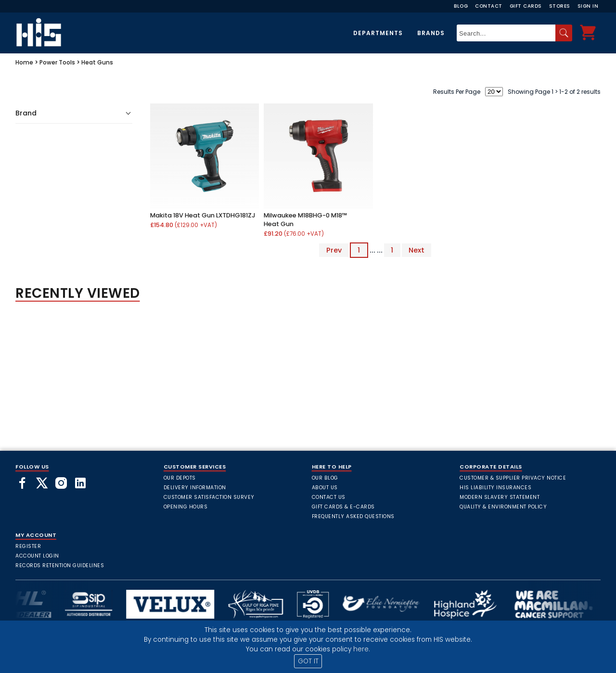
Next (417, 250)
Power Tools (57, 62)
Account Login (37, 556)
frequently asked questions (353, 516)
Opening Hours (186, 507)
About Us (325, 488)
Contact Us (329, 497)
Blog (461, 6)
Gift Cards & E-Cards (343, 507)
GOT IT (308, 661)
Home (24, 62)
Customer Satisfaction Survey (209, 497)
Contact (489, 6)
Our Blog (325, 478)
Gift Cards (526, 6)
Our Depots (180, 478)
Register (28, 546)
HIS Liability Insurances (495, 488)
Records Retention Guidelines (60, 565)
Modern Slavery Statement (500, 497)
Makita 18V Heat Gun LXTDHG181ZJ (203, 215)
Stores (560, 6)
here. (362, 649)
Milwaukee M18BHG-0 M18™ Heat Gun (305, 220)
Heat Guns (97, 62)
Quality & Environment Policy (503, 507)
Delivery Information (195, 488)
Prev (334, 250)
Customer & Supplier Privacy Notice (513, 478)
